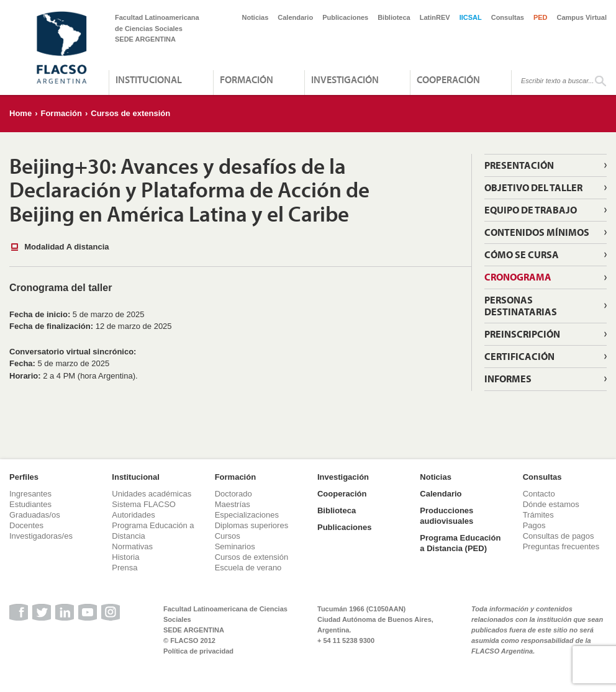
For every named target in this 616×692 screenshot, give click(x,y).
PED (541, 17)
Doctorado (233, 494)
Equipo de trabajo (531, 210)
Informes (508, 379)
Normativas (132, 546)
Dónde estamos (551, 504)
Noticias (256, 17)
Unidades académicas (152, 494)
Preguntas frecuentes (561, 546)
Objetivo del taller (533, 187)
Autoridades (133, 515)
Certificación (519, 356)
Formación (247, 79)
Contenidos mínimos (537, 232)
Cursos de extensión (130, 113)
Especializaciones (247, 515)
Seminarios (235, 546)
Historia (125, 557)
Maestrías (233, 504)
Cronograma (518, 277)
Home (20, 113)
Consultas (508, 17)
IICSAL (471, 17)
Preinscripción (522, 334)
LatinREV (435, 17)
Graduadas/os (35, 515)
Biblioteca (394, 17)
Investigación (345, 79)
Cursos (228, 536)
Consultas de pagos (559, 536)
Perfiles (24, 477)
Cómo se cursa (522, 254)
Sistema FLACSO (144, 504)
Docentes (26, 525)
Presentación (519, 165)
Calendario (295, 17)
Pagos (534, 525)
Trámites (538, 515)
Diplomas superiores (252, 525)
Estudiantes (30, 504)
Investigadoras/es (41, 536)
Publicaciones (345, 17)
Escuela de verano (248, 568)
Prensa (125, 568)
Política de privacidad (198, 651)
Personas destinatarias (521, 306)
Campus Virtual (582, 17)
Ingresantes (30, 494)
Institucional (149, 79)
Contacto (539, 494)
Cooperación (448, 79)
